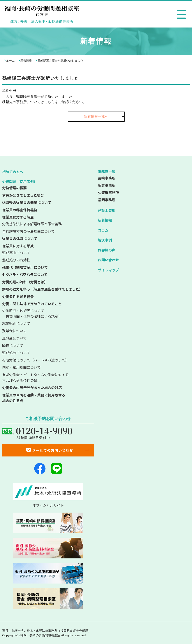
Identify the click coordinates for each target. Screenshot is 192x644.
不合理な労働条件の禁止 (48, 377)
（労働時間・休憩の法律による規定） (48, 313)
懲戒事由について (16, 253)
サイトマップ (108, 270)
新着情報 (26, 61)
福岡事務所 (107, 200)
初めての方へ (13, 172)
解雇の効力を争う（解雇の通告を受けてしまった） (42, 289)
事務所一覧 (107, 172)
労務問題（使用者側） (20, 181)
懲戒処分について (16, 353)
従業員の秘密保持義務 (20, 210)
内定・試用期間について (21, 367)
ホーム (10, 61)
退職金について (14, 338)
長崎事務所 (107, 178)
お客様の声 (107, 250)
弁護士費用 (107, 210)
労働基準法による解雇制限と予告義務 (32, 224)
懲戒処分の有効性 (16, 260)
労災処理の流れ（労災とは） (25, 282)
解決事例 (105, 240)
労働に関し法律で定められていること (32, 304)
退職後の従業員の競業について (27, 202)
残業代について (14, 331)
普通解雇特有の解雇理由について (28, 231)
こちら (49, 102)
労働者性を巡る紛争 (18, 296)
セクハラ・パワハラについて (25, 274)
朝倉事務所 (107, 185)
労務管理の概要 (14, 188)
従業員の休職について (20, 238)
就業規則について (16, 323)
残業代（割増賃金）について (25, 267)
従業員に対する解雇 (18, 217)
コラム (103, 230)
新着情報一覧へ (96, 116)
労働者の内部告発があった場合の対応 (32, 387)
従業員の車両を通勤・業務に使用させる (48, 398)
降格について (13, 345)
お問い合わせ (108, 260)
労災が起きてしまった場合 (23, 195)
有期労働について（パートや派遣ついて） (35, 360)
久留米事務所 (108, 193)
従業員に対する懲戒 (18, 246)
